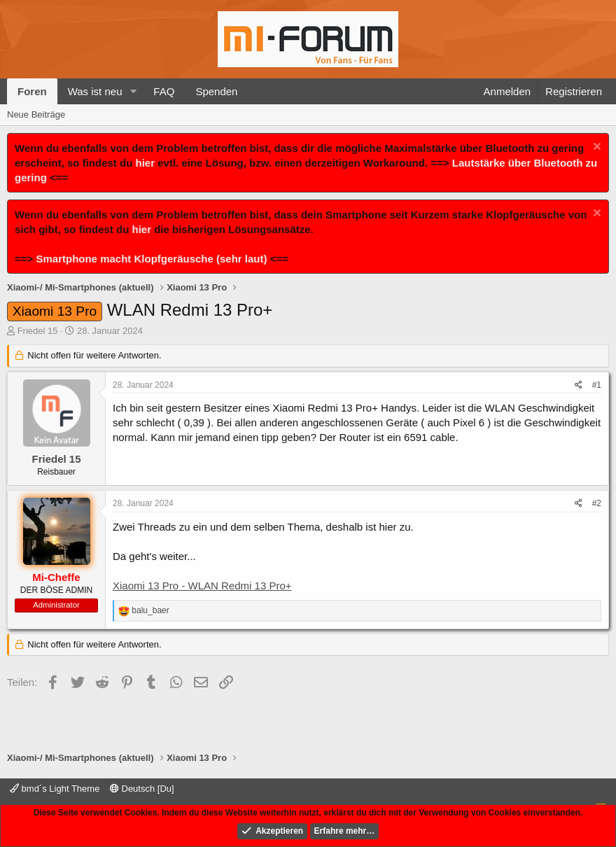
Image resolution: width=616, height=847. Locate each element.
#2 (597, 503)
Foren (32, 91)
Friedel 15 (38, 331)
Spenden (216, 91)
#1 (597, 385)
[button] (133, 91)
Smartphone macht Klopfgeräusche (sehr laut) (151, 259)
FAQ (164, 91)
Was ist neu (95, 91)
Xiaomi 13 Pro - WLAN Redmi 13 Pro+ (202, 586)
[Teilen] (579, 385)
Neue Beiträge (36, 114)
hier (146, 163)
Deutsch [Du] (142, 789)
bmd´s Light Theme (55, 789)
